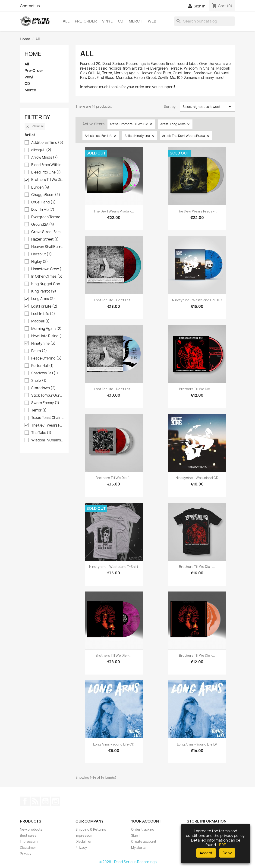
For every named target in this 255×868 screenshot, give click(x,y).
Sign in (136, 835)
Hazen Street (45, 239)
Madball (41, 321)
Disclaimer (28, 847)
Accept (206, 853)
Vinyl (107, 21)
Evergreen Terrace (47, 217)
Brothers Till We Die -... (197, 389)
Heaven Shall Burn (47, 247)
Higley (40, 262)
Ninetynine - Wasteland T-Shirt (114, 567)
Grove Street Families (47, 232)
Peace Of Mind (46, 358)
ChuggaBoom (46, 195)
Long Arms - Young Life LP (197, 744)
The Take (41, 433)
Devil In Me (43, 210)
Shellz (39, 381)
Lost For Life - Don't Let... (114, 300)
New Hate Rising (47, 336)
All (66, 21)
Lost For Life (44, 306)
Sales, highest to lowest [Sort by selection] (208, 107)
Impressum (29, 841)
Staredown (44, 388)
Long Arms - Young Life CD (114, 744)
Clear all (35, 126)
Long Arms (43, 299)
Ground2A (43, 225)
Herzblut (42, 254)
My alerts (138, 847)
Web (152, 21)
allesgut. (41, 150)
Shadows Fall (45, 373)
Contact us (30, 6)
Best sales (28, 835)
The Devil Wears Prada (47, 425)
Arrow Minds (45, 158)
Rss (35, 801)
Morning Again (46, 329)
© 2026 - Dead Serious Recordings (128, 862)
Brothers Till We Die (47, 180)
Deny (227, 853)
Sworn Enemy (45, 403)
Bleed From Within (47, 165)
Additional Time (47, 143)
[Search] (205, 21)
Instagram (56, 801)
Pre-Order (86, 21)
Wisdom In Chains (47, 440)
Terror (39, 410)
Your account (146, 821)
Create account (144, 841)
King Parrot (44, 291)
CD (121, 21)
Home (33, 54)
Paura (39, 351)
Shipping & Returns (91, 829)
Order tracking (143, 829)
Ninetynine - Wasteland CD (197, 478)
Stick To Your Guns (47, 395)
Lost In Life (43, 314)
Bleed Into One (46, 172)
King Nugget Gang (47, 284)
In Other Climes (47, 276)
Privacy (26, 854)
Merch (136, 21)
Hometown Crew (47, 269)
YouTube (45, 801)
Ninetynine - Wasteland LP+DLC (197, 300)
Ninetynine (43, 344)
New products (31, 829)
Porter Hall (42, 366)
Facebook (25, 801)
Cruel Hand (44, 202)
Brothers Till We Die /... (114, 478)
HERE (221, 845)
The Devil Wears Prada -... (114, 211)
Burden (40, 187)
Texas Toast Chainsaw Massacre (47, 418)
